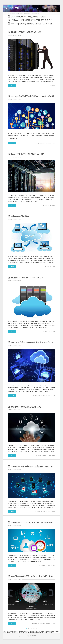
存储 (44, 623)
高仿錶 (15, 632)
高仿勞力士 (25, 632)
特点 (54, 267)
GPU (33, 396)
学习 (49, 396)
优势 (47, 512)
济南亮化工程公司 (15, 631)
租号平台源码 (30, 631)
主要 (38, 623)
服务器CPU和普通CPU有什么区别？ (26, 278)
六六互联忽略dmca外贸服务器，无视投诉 (28, 16)
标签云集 (50, 8)
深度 (47, 396)
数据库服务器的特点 (19, 216)
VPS (48, 205)
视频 (44, 396)
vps (39, 143)
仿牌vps (49, 632)
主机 (44, 512)
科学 (51, 396)
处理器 (41, 623)
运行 (44, 143)
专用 (51, 205)
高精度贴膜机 (9, 632)
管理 (47, 143)
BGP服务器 (9, 631)
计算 (54, 396)
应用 (42, 396)
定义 (47, 455)
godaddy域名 (21, 632)
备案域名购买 (36, 632)
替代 (54, 565)
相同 (54, 143)
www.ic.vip (42, 637)
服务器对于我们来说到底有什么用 (25, 32)
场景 (51, 565)
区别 (54, 331)
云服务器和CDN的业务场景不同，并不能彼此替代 (32, 522)
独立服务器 (50, 143)
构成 (54, 623)
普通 (51, 331)
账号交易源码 (49, 631)
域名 (18, 632)
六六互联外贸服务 (13, 8)
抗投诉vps (46, 632)
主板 (51, 623)
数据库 (48, 267)
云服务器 (53, 455)
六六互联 (44, 8)
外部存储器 (48, 623)
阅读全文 (12, 85)
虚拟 (42, 512)
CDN (46, 565)
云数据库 (39, 455)
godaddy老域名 (30, 632)
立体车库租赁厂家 (44, 631)
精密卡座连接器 (55, 631)
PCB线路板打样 (21, 631)
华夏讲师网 (26, 631)
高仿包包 (39, 631)
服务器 (54, 85)
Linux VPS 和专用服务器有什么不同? (26, 154)
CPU (49, 331)
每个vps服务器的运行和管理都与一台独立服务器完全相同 (35, 96)
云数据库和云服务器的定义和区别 (25, 407)
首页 (39, 8)
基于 (39, 396)
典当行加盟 (35, 631)
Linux (46, 205)
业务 (49, 565)
